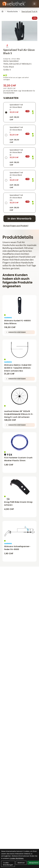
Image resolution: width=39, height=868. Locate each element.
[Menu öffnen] (34, 4)
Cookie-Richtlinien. (17, 858)
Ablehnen (21, 863)
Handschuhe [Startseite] (12, 11)
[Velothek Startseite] (14, 4)
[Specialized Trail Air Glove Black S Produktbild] (19, 31)
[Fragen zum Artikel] (19, 226)
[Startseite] (2, 11)
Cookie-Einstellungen (8, 864)
